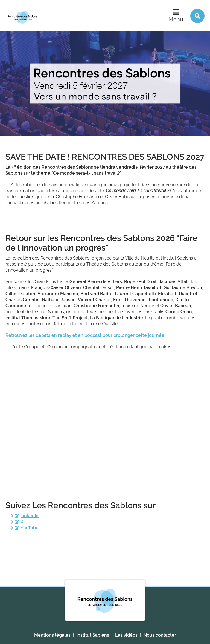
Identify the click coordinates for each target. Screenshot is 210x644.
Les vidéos (126, 635)
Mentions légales (52, 635)
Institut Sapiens (93, 635)
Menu (176, 19)
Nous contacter (160, 635)
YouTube (30, 528)
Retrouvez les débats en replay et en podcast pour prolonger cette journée (85, 335)
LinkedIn (30, 516)
